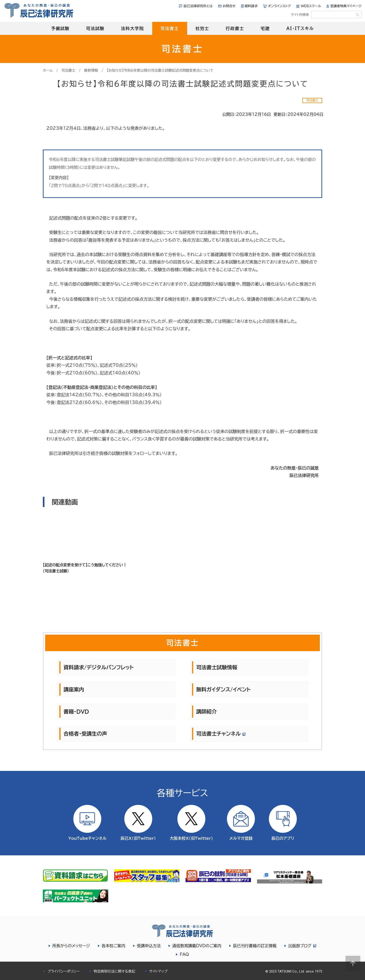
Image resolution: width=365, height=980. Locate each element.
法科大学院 (132, 28)
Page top (353, 963)
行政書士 (235, 28)
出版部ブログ (302, 946)
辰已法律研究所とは (198, 6)
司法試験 (95, 28)
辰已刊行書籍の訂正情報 (254, 946)
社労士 (202, 28)
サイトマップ (158, 971)
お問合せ (229, 6)
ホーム (48, 70)
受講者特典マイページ (346, 6)
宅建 (265, 28)
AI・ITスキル (300, 28)
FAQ (184, 954)
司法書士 (170, 28)
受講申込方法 (148, 946)
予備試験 (60, 28)
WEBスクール (311, 6)
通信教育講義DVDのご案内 (196, 946)
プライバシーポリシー (64, 971)
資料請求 (251, 6)
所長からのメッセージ (71, 946)
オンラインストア (279, 6)
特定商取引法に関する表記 (114, 971)
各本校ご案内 (113, 946)
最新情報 (91, 70)
